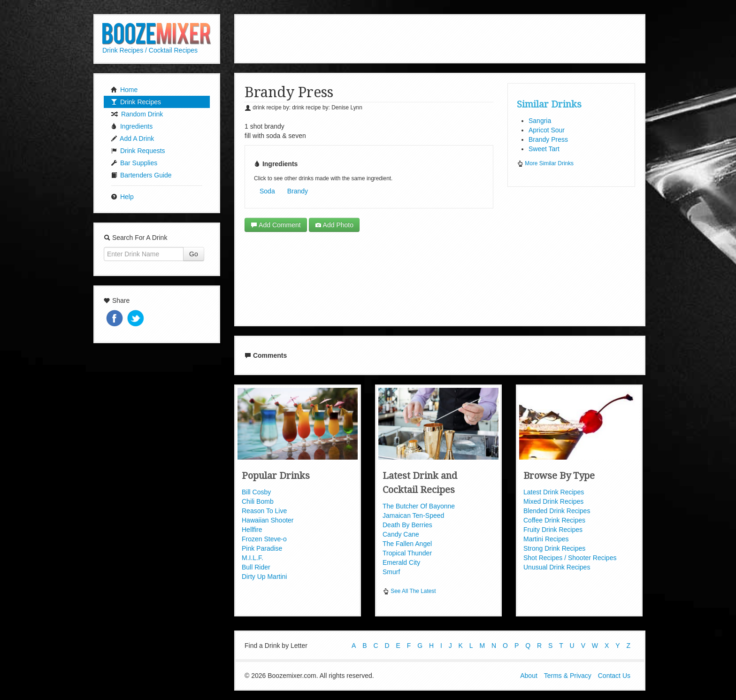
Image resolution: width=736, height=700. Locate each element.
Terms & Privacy (568, 676)
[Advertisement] (440, 38)
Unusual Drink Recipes (557, 567)
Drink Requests (138, 151)
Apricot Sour (547, 130)
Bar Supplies (134, 163)
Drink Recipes (136, 102)
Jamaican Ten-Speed (413, 515)
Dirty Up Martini (264, 577)
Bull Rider (256, 567)
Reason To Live (264, 511)
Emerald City (401, 562)
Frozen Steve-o (264, 539)
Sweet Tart (544, 149)
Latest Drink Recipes (554, 492)
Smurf (391, 572)
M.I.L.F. (253, 558)
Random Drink (137, 114)
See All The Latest (409, 591)
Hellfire (252, 530)
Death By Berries (407, 525)
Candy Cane (401, 534)
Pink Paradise (262, 548)
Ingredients (132, 126)
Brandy (298, 191)
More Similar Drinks (545, 163)
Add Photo (334, 225)
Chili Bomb (258, 501)
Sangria (540, 121)
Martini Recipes (546, 539)
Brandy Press (548, 139)
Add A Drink (132, 138)
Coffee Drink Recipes (554, 520)
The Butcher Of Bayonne (419, 506)
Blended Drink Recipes (557, 511)
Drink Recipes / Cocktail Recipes (150, 50)
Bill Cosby (256, 492)
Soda (267, 191)
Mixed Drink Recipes (553, 501)
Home (124, 90)
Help (122, 197)
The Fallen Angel (407, 544)
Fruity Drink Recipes (553, 530)
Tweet (137, 319)
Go (194, 254)
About (529, 676)
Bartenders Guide (141, 175)
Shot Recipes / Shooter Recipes (570, 558)
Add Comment (276, 225)
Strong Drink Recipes (554, 548)
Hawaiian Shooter (268, 520)
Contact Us (614, 676)
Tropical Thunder (407, 553)
